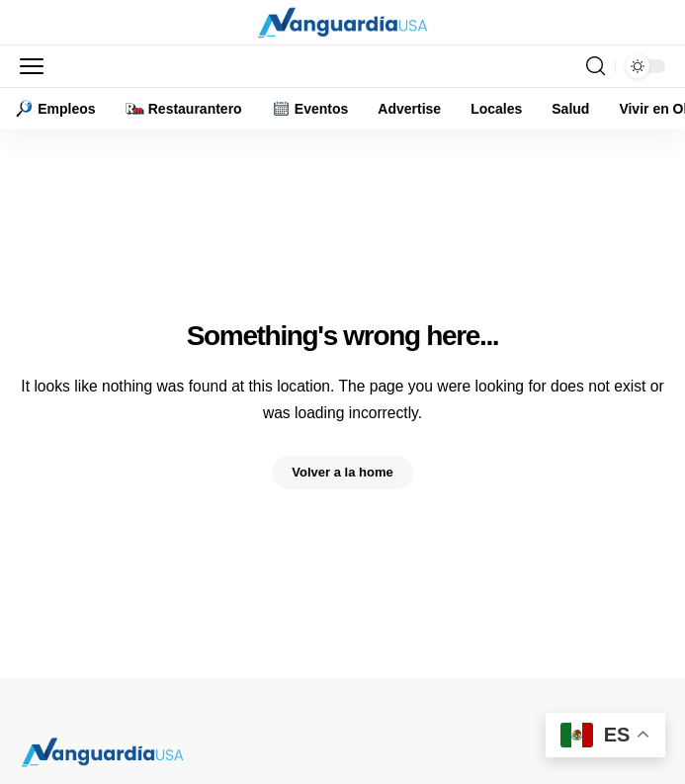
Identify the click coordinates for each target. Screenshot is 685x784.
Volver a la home (342, 472)
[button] (37, 66)
